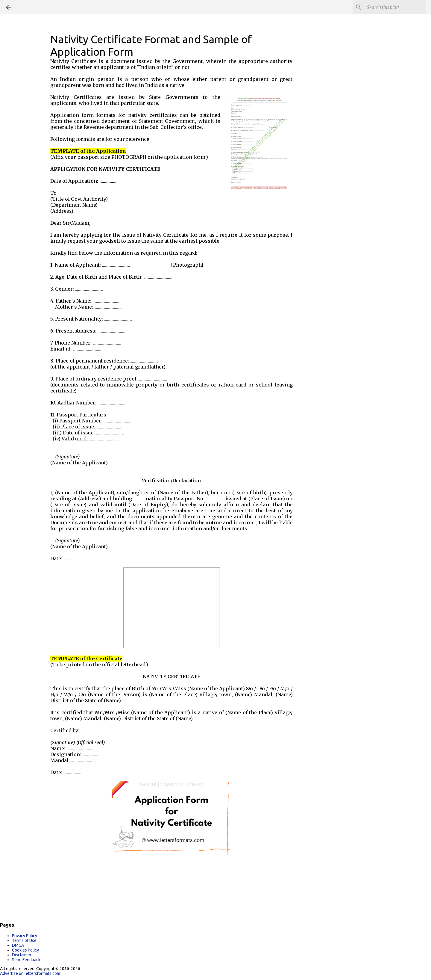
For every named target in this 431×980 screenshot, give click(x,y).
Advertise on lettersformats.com (30, 973)
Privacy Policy (25, 936)
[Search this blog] (395, 7)
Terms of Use (24, 940)
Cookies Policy (25, 950)
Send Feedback (26, 960)
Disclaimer (22, 955)
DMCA (18, 945)
